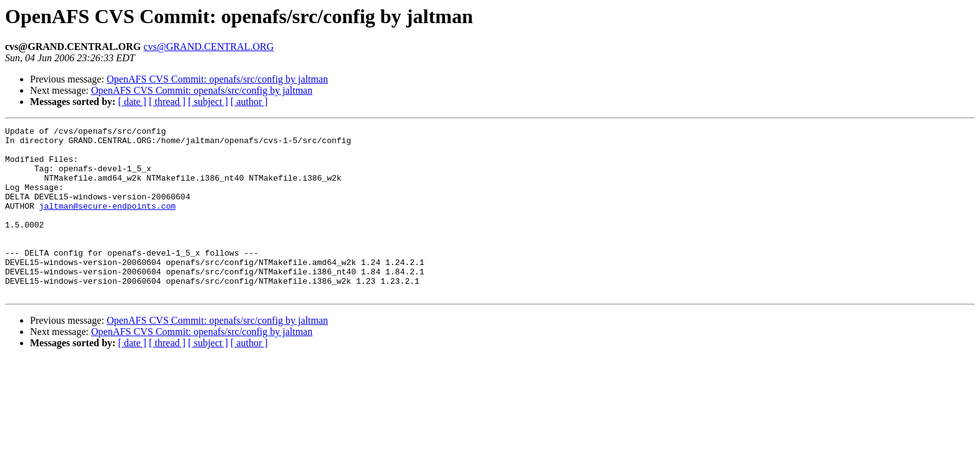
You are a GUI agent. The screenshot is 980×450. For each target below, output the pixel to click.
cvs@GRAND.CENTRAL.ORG (209, 47)
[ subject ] (208, 102)
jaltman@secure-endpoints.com (107, 222)
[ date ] (132, 102)
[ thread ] (167, 102)
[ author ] (249, 102)
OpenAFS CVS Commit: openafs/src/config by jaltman (217, 79)
